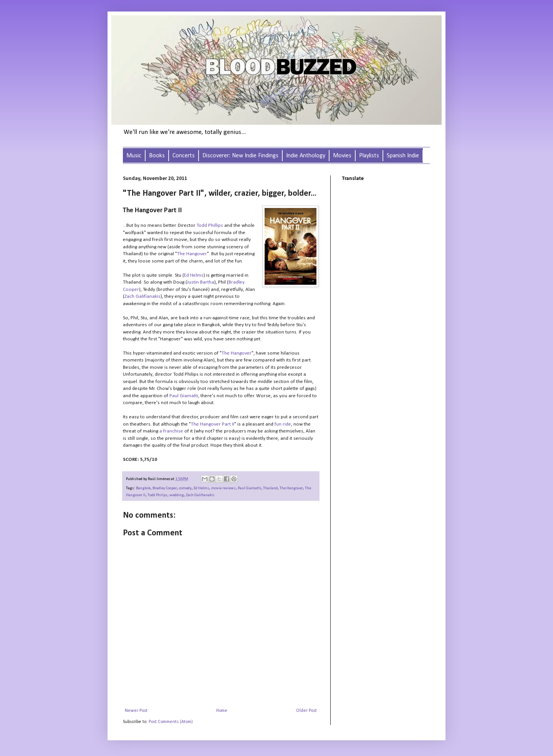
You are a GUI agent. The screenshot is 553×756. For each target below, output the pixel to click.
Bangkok (143, 488)
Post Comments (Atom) (171, 722)
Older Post (306, 711)
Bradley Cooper (165, 488)
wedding (177, 495)
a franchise (171, 431)
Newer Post (136, 711)
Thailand (270, 488)
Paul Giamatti (184, 396)
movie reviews (224, 488)
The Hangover (192, 254)
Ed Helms (194, 275)
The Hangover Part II (213, 424)
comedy (185, 488)
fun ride (283, 424)
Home (222, 711)
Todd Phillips (210, 225)
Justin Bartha (201, 282)
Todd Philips (157, 495)
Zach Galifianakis (142, 296)
